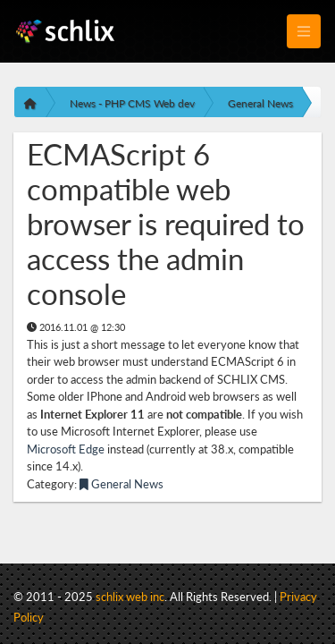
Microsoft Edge (66, 449)
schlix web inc (130, 597)
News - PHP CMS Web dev (132, 103)
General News (260, 103)
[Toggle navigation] (304, 31)
